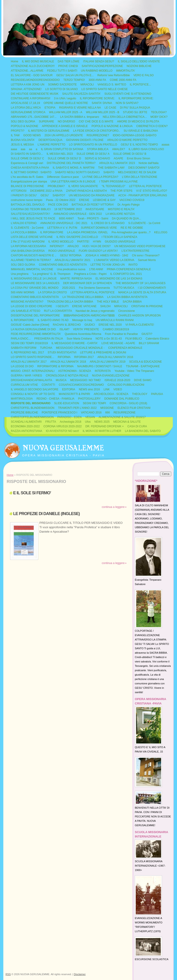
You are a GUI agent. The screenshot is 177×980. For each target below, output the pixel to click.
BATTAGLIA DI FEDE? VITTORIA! (93, 205)
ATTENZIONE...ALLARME (27, 71)
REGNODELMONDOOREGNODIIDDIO (35, 80)
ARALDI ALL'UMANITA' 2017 (29, 362)
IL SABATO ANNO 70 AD (53, 320)
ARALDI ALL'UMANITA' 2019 (108, 362)
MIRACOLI (87, 85)
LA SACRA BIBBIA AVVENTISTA (127, 297)
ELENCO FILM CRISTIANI (134, 408)
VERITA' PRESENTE (86, 329)
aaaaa (165, 145)
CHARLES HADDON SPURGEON (139, 316)
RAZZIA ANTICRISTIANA (27, 431)
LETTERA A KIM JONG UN (28, 85)
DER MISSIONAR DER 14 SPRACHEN (87, 283)
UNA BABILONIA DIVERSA (28, 251)
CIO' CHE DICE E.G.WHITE (96, 121)
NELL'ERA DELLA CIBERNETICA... (125, 117)
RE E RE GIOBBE (132, 228)
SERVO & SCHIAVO (97, 158)
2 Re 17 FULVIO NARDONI (28, 242)
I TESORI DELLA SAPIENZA (119, 237)
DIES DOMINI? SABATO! (144, 168)
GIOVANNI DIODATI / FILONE (85, 140)
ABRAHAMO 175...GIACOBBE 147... (34, 117)
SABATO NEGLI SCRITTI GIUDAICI (77, 172)
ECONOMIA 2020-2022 (25, 426)
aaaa (14, 149)
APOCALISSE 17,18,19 (25, 103)
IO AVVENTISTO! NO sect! (62, 431)
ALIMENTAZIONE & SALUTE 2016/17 (122, 417)
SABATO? (59, 195)
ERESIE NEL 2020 (110, 325)
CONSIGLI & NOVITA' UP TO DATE (33, 394)
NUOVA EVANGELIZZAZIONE (111, 376)
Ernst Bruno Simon (139, 158)
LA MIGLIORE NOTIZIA (120, 214)
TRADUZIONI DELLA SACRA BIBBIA (70, 302)
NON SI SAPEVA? (127, 103)
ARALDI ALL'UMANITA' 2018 (68, 362)
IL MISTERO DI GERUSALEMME (49, 131)
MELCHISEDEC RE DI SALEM (137, 172)
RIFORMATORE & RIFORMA (56, 366)
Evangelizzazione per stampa (29, 182)
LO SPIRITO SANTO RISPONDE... (32, 357)
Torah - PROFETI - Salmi (93, 218)
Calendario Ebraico (157, 339)
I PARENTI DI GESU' (24, 195)
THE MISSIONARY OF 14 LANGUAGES (140, 283)
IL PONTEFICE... (140, 85)
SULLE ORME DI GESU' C (27, 158)
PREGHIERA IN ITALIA (49, 339)
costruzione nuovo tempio (27, 200)
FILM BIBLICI (134, 339)
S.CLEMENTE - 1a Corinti (144, 223)
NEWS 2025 (102, 422)
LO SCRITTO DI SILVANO (62, 89)
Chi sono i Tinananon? (146, 255)
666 (108, 413)
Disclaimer (80, 974)
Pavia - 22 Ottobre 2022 (61, 200)
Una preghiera (20, 274)
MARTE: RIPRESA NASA (76, 279)
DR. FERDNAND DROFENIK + (105, 426)
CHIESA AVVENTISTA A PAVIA (30, 168)
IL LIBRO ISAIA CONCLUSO (146, 149)
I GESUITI (62, 306)
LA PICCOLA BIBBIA (24, 232)
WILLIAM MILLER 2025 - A (66, 112)
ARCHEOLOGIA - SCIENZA (111, 394)
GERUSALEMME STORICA (28, 112)
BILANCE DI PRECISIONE (27, 186)
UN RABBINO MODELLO (97, 71)
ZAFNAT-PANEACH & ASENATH (86, 191)
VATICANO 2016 (91, 413)
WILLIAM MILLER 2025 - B (103, 112)
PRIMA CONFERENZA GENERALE (129, 269)
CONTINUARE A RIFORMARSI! (31, 98)
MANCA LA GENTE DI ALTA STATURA (142, 292)
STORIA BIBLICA (98, 149)
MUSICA (61, 380)
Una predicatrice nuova (71, 269)
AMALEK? (119, 149)
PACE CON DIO (58, 205)
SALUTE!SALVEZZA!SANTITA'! (30, 214)
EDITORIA (69, 389)
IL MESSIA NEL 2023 (60, 154)
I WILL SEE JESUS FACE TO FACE (33, 218)
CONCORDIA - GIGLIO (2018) (128, 403)
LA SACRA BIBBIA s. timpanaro (80, 117)
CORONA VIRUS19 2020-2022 (62, 426)
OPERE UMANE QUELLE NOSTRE (66, 103)
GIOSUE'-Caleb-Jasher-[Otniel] (30, 325)
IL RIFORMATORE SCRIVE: (97, 98)
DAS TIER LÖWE (69, 61)
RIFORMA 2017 (84, 357)
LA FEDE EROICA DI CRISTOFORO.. (96, 131)
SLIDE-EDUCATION (67, 403)
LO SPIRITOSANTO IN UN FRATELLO (93, 145)
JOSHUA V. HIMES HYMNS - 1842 (107, 255)
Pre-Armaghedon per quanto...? (131, 232)
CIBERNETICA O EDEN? (152, 126)
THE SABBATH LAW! (111, 168)
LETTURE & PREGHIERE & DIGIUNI (103, 352)
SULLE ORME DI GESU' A (93, 154)
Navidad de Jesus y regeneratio (95, 311)
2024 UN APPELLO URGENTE (64, 135)
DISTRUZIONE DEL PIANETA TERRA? (71, 163)
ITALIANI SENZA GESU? (98, 61)
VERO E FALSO (143, 75)
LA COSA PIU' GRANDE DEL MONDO (35, 288)
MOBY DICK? (159, 117)
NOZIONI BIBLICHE (139, 66)
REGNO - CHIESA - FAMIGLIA (55, 399)
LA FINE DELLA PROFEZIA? (100, 177)
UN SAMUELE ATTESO (26, 311)
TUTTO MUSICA (124, 288)
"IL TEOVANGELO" (114, 186)
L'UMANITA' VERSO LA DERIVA (114, 260)
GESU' (45, 195)
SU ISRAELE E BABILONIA (141, 131)
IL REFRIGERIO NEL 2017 (27, 352)
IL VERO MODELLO (61, 242)
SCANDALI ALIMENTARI (26, 422)
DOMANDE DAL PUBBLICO (122, 399)
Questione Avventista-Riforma (83, 334)
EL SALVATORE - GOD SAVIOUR (32, 75)
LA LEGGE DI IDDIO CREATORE (32, 306)
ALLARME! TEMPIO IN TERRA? (31, 260)
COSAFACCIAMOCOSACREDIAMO (81, 385)
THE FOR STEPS (121, 191)
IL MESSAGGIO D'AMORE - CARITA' (75, 343)
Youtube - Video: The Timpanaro (134, 371)
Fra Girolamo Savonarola (94, 288)
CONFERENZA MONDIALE (125, 348)
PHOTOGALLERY (89, 399)
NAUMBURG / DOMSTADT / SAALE (100, 366)
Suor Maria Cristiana (79, 339)
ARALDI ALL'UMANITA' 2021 (72, 260)
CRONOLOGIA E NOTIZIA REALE (67, 376)
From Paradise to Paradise (121, 334)
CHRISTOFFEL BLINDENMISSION (33, 408)
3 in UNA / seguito (65, 98)
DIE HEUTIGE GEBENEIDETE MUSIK (35, 94)
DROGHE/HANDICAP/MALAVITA (31, 380)
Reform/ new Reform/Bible (114, 75)
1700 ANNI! (96, 269)
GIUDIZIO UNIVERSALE (120, 242)
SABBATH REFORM (24, 348)
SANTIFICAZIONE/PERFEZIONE (102, 66)
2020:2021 (69, 288)
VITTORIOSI (19, 191)
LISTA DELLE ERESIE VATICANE (32, 237)
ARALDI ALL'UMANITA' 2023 (117, 163)
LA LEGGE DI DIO (22, 366)
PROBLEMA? (56, 186)
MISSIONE (107, 408)
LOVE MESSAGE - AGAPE (118, 343)
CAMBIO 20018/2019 (116, 329)
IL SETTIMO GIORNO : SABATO (31, 172)
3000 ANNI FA (97, 80)
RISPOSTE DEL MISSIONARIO (31, 403)
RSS (8, 974)
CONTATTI (48, 385)
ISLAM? (64, 329)
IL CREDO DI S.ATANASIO (108, 223)
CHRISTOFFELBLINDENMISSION (32, 417)
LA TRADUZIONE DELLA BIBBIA (83, 297)
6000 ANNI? (66, 218)
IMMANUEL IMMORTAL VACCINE (32, 269)
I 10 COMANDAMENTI (152, 288)
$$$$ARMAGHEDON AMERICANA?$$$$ (89, 316)
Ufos (88, 422)
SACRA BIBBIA (132, 302)
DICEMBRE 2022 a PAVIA (46, 191)
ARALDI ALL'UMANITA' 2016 (115, 357)
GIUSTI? (147, 334)
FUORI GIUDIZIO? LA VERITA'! (98, 251)
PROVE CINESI (68, 66)
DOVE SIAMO (143, 380)
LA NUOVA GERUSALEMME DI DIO (33, 329)
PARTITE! (83, 242)
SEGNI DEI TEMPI (94, 403)
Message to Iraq (82, 320)
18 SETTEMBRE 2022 (68, 209)
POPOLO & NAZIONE (25, 126)
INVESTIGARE (95, 209)
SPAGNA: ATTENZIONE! (26, 89)
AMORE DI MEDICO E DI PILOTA (138, 121)
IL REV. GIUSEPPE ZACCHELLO (77, 237)
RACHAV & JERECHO (67, 325)
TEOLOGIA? (159, 112)
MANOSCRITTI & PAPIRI (74, 394)
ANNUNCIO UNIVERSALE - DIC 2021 (64, 223)
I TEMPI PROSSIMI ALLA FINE (119, 182)
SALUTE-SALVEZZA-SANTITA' (81, 94)
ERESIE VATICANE (84, 306)
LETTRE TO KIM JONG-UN (108, 265)
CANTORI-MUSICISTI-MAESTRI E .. (34, 255)
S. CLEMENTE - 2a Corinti (27, 228)
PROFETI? (18, 131)
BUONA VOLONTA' (23, 140)
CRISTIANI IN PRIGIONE (147, 306)
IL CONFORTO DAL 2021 (126, 274)
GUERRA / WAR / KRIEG (27, 376)
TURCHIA (46, 348)
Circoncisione (127, 311)
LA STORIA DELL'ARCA (26, 108)
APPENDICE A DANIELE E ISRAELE (65, 126)
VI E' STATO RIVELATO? (152, 191)
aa (31, 149)
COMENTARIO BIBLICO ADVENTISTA (63, 265)
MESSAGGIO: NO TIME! (86, 380)
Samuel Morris (147, 260)
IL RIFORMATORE (52, 232)
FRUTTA (51, 422)
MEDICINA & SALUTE (127, 422)
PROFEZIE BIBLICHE (24, 413)
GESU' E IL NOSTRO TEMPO (139, 145)
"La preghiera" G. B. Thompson (51, 274)
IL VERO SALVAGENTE (83, 186)
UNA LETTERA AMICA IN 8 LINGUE (73, 182)
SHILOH (105, 306)
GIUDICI (90, 325)
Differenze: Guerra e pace (63, 177)
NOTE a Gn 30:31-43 (109, 339)
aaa (23, 149)
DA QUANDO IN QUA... (127, 218)
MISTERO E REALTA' (121, 209)
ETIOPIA (50, 108)
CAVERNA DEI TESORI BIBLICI (31, 209)
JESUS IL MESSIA (22, 145)
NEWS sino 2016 (89, 389)
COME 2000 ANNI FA (123, 80)
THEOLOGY (140, 394)
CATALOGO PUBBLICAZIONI (126, 385)
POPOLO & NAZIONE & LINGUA (112, 126)
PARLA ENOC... (21, 339)
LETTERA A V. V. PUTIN (62, 228)
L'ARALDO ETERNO (24, 223)
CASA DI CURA (137, 426)
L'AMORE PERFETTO (51, 145)
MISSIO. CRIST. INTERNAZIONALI (33, 371)
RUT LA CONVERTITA (58, 311)
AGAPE (118, 158)
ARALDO (73, 246)
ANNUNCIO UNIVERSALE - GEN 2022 (78, 214)
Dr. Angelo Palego (129, 205)
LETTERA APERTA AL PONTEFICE (93, 292)
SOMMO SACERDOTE (62, 85)
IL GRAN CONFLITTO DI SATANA (62, 149)
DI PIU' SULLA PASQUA (135, 108)
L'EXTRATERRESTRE (135, 251)
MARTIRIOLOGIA (22, 399)
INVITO (133, 265)
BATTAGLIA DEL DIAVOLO (28, 205)
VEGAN (90, 417)
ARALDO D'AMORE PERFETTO (127, 140)
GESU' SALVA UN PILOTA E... (75, 75)
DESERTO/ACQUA (50, 140)
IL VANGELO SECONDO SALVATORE (35, 389)
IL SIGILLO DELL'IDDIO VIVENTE (139, 61)
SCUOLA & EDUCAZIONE (145, 362)
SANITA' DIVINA (102, 103)
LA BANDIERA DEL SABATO (143, 431)
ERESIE (84, 200)
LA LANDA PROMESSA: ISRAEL (87, 232)
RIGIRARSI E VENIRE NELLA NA (80, 108)
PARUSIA (157, 394)
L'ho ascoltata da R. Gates (27, 177)
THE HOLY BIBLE (108, 302)
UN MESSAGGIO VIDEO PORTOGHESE (140, 246)
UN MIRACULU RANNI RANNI (115, 320)
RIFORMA (64, 357)
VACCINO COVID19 (132, 200)
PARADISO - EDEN (69, 417)
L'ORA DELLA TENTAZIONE (140, 177)
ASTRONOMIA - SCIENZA (75, 371)
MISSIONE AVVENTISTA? (27, 302)
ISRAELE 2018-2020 (117, 380)
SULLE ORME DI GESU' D (64, 158)
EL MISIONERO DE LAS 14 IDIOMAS (119, 279)
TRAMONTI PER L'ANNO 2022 (77, 408)
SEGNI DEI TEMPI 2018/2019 (29, 343)
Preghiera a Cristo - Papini (90, 274)
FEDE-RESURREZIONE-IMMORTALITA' (36, 334)
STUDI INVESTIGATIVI (62, 352)
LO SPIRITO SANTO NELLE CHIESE (105, 89)
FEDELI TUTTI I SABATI (62, 71)
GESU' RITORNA (71, 255)
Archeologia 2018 (70, 422)
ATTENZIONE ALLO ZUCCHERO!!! (33, 66)
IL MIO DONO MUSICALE (38, 61)
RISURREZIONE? (98, 135)
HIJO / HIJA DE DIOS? (97, 246)
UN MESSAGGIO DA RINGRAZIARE (92, 195)
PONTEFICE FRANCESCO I (59, 413)
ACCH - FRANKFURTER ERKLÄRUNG (143, 195)
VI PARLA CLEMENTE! (140, 325)
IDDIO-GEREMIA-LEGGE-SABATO (135, 135)
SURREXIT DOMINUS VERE (99, 228)
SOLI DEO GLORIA (23, 121)
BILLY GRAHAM (149, 343)
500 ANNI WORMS (23, 292)
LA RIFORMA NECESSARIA (28, 246)
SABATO (109, 172)
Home (15, 61)
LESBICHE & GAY (104, 200)
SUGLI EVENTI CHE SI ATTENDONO (128, 94)
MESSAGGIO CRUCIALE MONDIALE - (80, 348)
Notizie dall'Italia (148, 163)
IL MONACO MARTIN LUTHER (102, 431)
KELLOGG (161, 232)
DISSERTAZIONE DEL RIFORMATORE (35, 316)
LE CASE (111, 108)
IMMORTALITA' (126, 71)
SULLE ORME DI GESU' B (130, 154)
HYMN (97, 242)
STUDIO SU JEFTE (135, 112)
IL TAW (15, 135)
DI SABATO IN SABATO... (27, 154)
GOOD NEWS (32, 135)
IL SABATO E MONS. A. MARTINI (74, 168)
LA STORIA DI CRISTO (52, 292)
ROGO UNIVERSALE (62, 251)
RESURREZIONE (125, 413)
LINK (107, 389)
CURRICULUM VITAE (24, 385)
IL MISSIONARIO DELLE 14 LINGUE (34, 279)
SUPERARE (46, 121)
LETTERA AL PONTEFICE (145, 186)
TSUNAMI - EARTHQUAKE (143, 366)
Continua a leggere (113, 507)
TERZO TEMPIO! (74, 80)
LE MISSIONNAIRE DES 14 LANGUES (35, 283)
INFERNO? (57, 246)
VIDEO (118, 389)
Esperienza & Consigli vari (27, 163)
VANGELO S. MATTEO (112, 85)
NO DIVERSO (66, 121)
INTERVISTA (103, 371)
